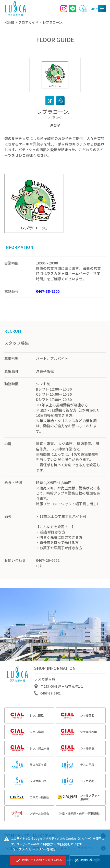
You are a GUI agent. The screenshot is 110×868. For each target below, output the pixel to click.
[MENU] (102, 9)
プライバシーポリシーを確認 (33, 850)
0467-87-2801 (51, 695)
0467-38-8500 (48, 291)
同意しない (84, 860)
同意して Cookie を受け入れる (38, 860)
